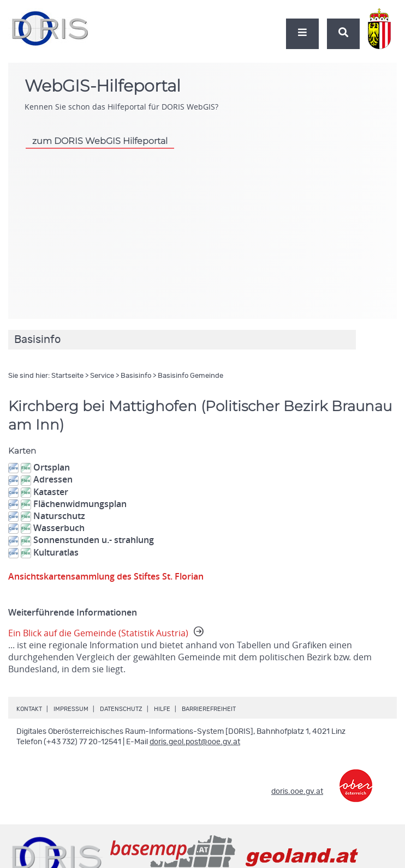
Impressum (71, 709)
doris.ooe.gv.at (297, 792)
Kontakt (29, 709)
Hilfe (162, 709)
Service (102, 376)
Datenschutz (121, 709)
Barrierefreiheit (209, 709)
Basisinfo (136, 376)
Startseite (67, 376)
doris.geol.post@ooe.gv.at (195, 742)
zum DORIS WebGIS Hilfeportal (100, 141)
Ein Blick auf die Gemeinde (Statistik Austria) (202, 651)
